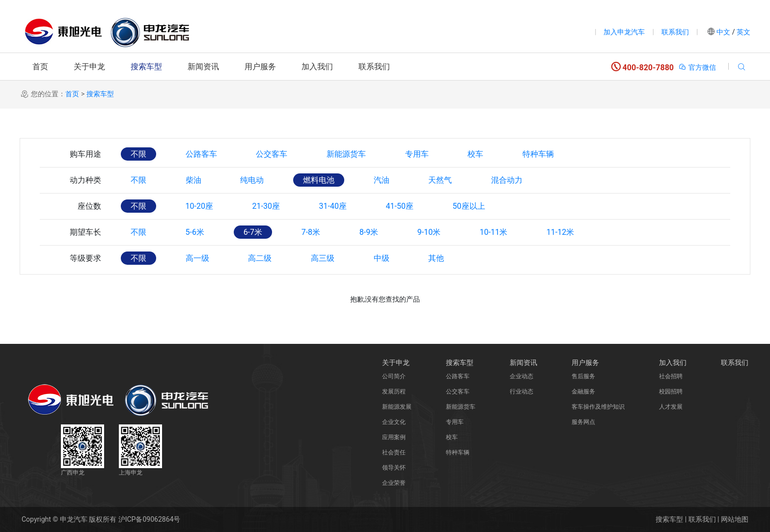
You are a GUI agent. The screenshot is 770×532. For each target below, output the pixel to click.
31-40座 (333, 206)
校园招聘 (671, 392)
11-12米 (561, 232)
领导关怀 (394, 468)
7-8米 (311, 232)
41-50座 (400, 206)
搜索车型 (146, 67)
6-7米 (253, 232)
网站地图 (735, 519)
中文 (724, 32)
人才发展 (671, 407)
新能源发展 (397, 407)
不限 (138, 154)
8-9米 (369, 232)
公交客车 (272, 154)
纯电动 (252, 180)
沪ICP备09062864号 (150, 519)
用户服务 (260, 67)
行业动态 (522, 392)
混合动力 (508, 180)
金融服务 (583, 392)
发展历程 (394, 392)
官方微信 (697, 67)
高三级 (323, 258)
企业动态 (522, 376)
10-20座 (199, 206)
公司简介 (394, 376)
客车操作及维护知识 (598, 407)
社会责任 (394, 452)
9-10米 (430, 232)
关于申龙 (89, 67)
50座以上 (470, 206)
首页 (40, 67)
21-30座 (266, 206)
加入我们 (317, 67)
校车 (476, 154)
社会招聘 (671, 376)
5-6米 (195, 232)
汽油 (382, 180)
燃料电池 (319, 180)
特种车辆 (539, 154)
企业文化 (394, 422)
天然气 (441, 180)
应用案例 (394, 437)
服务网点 (583, 422)
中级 (382, 258)
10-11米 (495, 232)
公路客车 (201, 154)
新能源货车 (347, 154)
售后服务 (583, 376)
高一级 (197, 258)
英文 (743, 32)
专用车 (417, 154)
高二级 (260, 258)
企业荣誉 (394, 483)
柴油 (193, 180)
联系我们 (675, 32)
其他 (437, 258)
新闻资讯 (203, 67)
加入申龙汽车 (624, 32)
